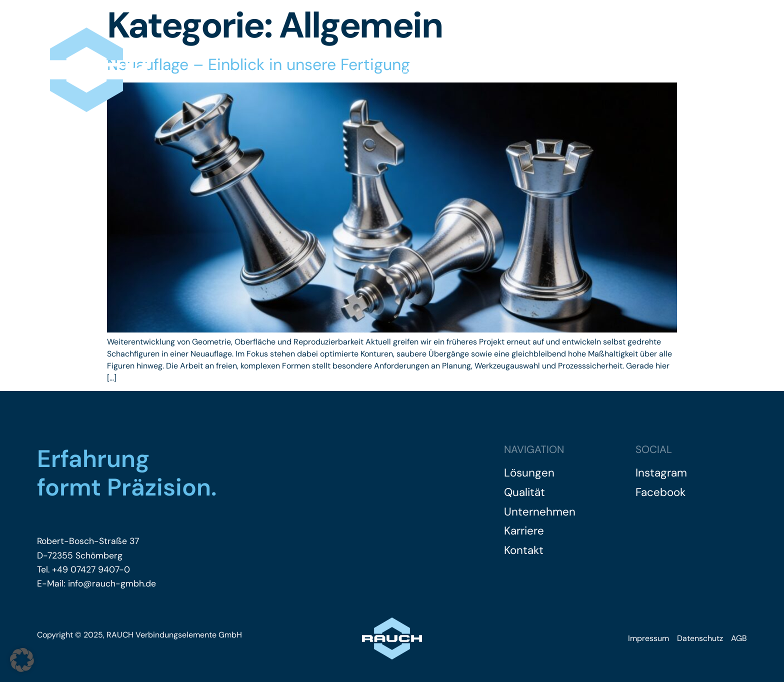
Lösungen (422, 70)
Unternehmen (550, 70)
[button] (22, 660)
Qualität (482, 70)
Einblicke (675, 70)
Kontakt (731, 70)
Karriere (618, 70)
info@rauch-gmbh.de (111, 583)
